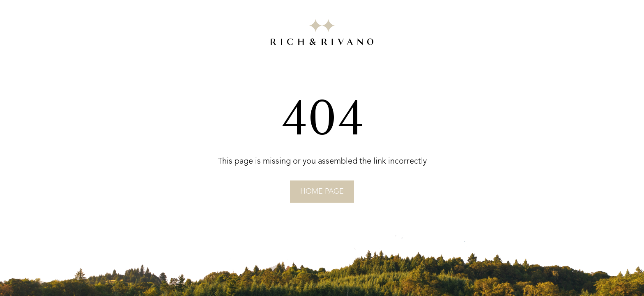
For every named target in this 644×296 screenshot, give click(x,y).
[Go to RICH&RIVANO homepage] (322, 34)
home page (322, 192)
